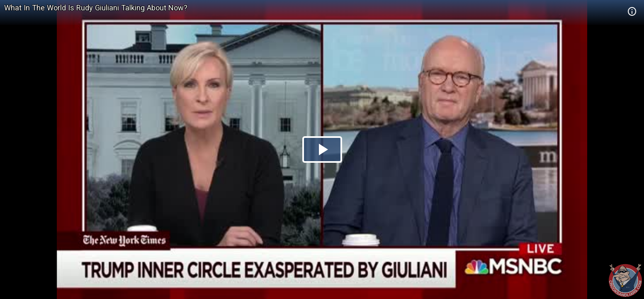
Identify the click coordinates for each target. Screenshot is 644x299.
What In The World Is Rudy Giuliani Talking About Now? (96, 8)
